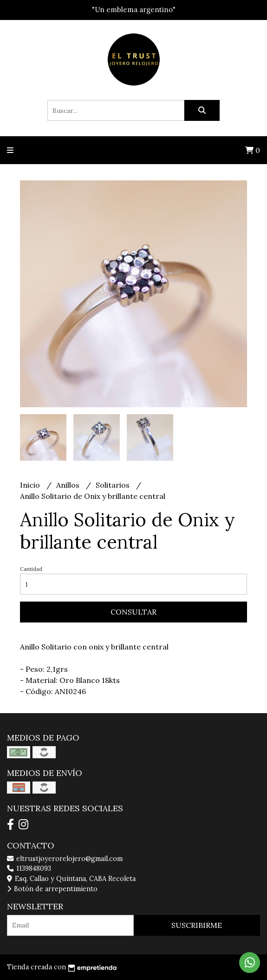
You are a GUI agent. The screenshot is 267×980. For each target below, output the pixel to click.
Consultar (133, 612)
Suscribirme (197, 925)
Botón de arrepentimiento (52, 889)
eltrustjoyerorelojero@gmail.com (65, 859)
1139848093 (29, 868)
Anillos (69, 485)
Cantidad (31, 569)
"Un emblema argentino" (134, 10)
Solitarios (114, 485)
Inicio (31, 485)
